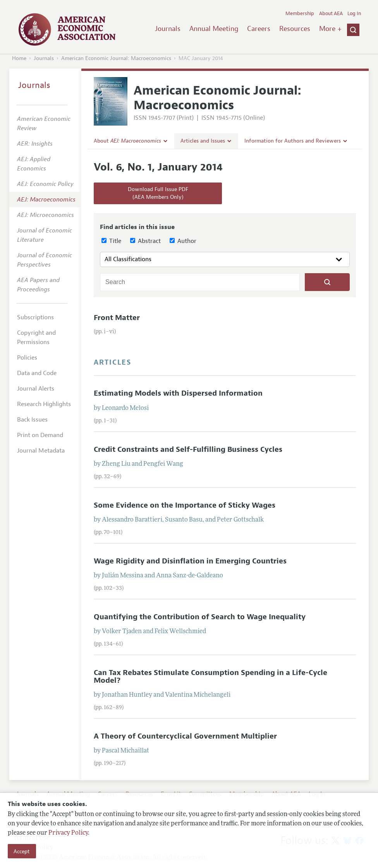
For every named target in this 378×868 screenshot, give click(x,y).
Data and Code (37, 373)
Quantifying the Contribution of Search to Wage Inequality (200, 617)
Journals (168, 29)
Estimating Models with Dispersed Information (178, 393)
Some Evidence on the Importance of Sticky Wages (185, 505)
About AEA (331, 14)
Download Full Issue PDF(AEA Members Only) (158, 193)
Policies (27, 358)
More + (330, 29)
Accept (22, 851)
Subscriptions (35, 317)
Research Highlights (44, 404)
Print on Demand (40, 435)
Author (183, 241)
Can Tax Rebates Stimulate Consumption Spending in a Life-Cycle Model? (210, 676)
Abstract (145, 241)
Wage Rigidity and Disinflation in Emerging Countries (190, 561)
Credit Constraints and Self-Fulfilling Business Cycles (188, 449)
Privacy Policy (68, 833)
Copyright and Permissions (36, 338)
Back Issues (32, 420)
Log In (354, 14)
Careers (259, 29)
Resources (295, 29)
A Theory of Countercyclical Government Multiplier (185, 736)
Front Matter (117, 318)
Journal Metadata (41, 451)
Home (19, 58)
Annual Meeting (214, 29)
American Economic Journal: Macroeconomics (116, 58)
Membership (300, 14)
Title (111, 241)
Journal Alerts (36, 389)
